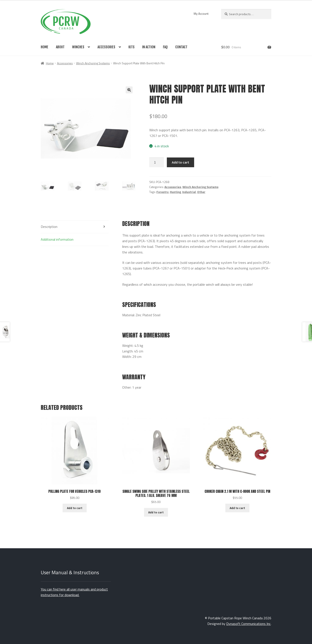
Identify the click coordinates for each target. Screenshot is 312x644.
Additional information (57, 239)
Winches (78, 47)
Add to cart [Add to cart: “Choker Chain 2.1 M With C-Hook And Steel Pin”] (237, 508)
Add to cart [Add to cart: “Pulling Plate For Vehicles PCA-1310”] (75, 508)
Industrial (189, 192)
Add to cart (180, 162)
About (60, 47)
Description (49, 227)
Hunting (175, 192)
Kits (132, 47)
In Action (149, 47)
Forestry (162, 192)
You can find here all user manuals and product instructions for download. (74, 592)
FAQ (165, 47)
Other (201, 192)
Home (45, 47)
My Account (201, 14)
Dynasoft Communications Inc (248, 624)
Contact (181, 47)
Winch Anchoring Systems (93, 63)
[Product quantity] (157, 162)
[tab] (75, 227)
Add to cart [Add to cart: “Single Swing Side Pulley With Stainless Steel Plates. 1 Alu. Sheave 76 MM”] (156, 512)
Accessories (106, 47)
